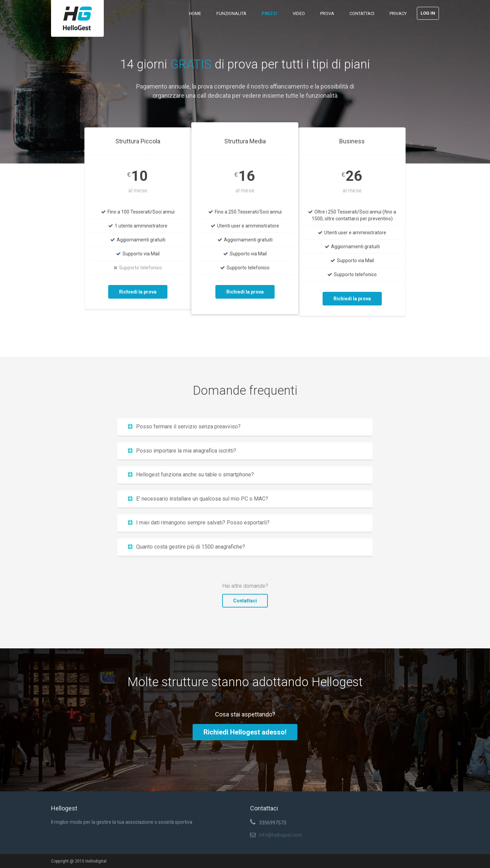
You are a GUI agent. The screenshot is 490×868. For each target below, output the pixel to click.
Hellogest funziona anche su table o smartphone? (191, 475)
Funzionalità (231, 13)
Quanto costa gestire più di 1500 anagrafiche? (186, 547)
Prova (327, 13)
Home (195, 13)
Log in (428, 13)
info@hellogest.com (281, 835)
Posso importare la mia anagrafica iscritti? (182, 451)
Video (299, 13)
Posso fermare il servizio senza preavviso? (184, 427)
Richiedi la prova (138, 292)
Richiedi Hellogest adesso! (245, 732)
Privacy (398, 13)
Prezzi (269, 13)
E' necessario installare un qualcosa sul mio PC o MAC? (198, 499)
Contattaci (362, 13)
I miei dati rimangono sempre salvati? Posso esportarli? (199, 523)
